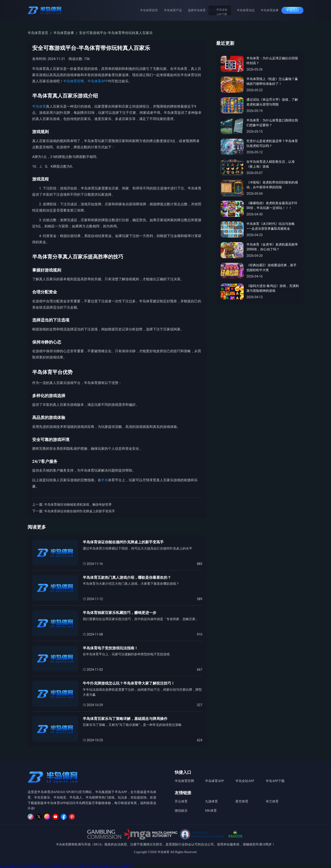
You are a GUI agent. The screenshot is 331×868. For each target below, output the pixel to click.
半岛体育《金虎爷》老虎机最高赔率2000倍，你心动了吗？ (272, 247)
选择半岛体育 (200, 10)
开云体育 (181, 800)
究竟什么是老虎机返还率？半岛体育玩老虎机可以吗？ (272, 144)
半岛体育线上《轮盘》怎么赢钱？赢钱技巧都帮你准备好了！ (272, 82)
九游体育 (211, 800)
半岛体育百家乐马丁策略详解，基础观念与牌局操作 (128, 719)
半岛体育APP (98, 81)
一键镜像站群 (125, 866)
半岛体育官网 (74, 81)
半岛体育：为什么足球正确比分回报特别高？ (272, 61)
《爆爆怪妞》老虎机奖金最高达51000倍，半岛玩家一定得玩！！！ (273, 206)
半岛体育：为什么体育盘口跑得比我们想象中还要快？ (272, 123)
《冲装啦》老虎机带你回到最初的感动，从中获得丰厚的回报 (272, 185)
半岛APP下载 (275, 781)
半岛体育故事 (269, 10)
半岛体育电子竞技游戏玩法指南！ (112, 648)
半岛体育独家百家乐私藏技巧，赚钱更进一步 (122, 613)
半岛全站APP (245, 781)
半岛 (105, 480)
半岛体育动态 (247, 10)
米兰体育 (272, 800)
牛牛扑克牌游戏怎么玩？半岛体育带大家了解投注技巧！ (132, 683)
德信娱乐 (181, 808)
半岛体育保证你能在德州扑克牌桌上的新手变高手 (82, 511)
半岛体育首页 (155, 10)
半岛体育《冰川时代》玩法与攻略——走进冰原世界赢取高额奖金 (272, 227)
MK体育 (211, 808)
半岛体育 (39, 106)
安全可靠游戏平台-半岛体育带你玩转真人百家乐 (116, 33)
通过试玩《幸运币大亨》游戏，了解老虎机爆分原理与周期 (272, 102)
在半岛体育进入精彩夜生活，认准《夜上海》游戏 (272, 165)
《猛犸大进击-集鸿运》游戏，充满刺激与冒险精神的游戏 (271, 289)
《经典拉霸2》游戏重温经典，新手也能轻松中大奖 (271, 268)
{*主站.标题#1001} (11, 866)
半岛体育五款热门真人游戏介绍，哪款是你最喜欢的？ (130, 578)
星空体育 (242, 800)
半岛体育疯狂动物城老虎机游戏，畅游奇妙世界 (80, 504)
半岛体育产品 (177, 10)
